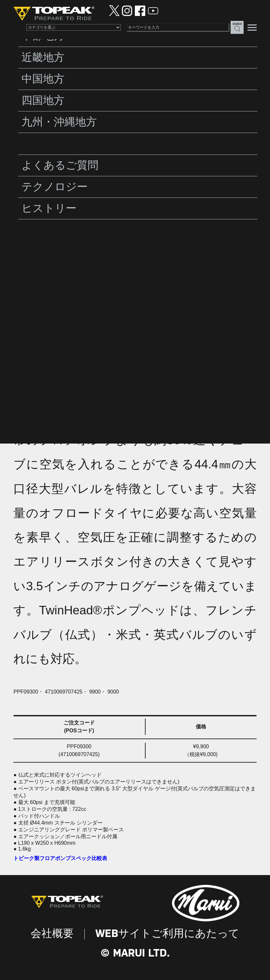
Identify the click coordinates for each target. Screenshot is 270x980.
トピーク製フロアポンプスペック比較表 (60, 858)
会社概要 (52, 934)
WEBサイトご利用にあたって (167, 934)
